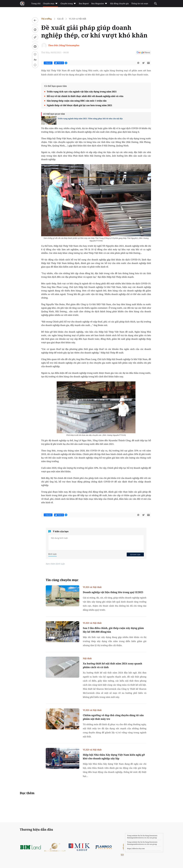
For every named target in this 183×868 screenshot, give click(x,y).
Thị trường (46, 19)
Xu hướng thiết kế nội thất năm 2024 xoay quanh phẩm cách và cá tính (112, 665)
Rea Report (84, 4)
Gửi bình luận (135, 554)
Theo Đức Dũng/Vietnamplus (64, 45)
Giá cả (60, 19)
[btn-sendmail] (148, 63)
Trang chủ (36, 4)
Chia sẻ (48, 63)
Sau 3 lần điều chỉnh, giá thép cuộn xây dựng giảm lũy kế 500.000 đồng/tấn (113, 630)
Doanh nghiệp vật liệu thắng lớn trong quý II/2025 (113, 592)
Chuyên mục (50, 4)
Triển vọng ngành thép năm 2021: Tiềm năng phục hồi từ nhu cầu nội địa (90, 119)
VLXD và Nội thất (78, 19)
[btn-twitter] (143, 63)
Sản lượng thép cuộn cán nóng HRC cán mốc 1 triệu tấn (77, 101)
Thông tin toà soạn (140, 4)
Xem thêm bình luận (55, 564)
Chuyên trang (68, 4)
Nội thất (87, 658)
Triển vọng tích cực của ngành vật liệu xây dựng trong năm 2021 (82, 92)
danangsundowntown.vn (137, 838)
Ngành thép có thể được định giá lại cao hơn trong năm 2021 (79, 105)
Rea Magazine (99, 4)
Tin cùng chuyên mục (62, 580)
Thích (59, 63)
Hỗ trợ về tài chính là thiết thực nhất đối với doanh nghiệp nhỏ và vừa (85, 96)
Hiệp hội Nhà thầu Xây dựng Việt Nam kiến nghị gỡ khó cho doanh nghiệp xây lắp (114, 757)
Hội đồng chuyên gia (119, 4)
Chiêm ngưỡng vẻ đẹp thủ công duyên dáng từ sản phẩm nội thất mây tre (113, 717)
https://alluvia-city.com (136, 848)
